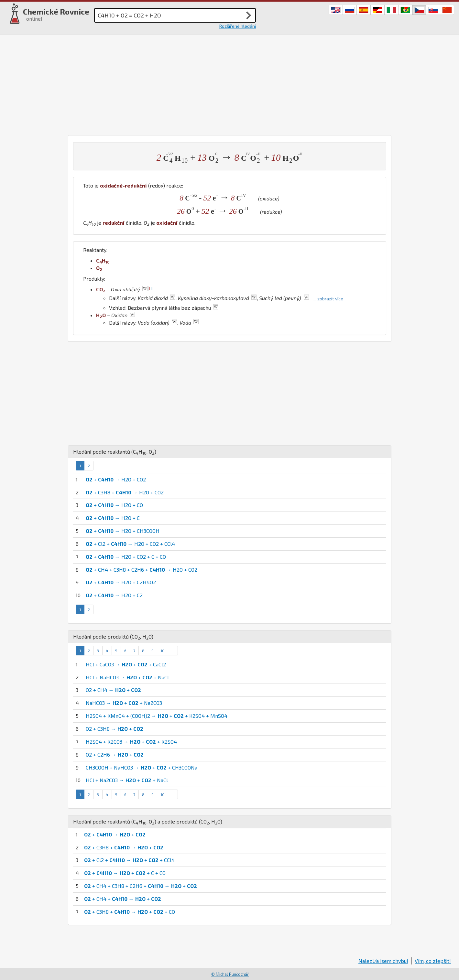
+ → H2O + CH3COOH (123, 531)
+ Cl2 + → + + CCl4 (129, 860)
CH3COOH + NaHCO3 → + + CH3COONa (142, 767)
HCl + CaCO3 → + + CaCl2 (126, 664)
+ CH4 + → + (123, 899)
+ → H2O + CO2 (116, 479)
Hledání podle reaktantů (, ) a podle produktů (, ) (148, 821)
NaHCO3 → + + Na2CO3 (124, 703)
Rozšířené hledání (238, 26)
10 (163, 651)
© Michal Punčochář (230, 974)
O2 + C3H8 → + (115, 729)
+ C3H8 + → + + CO (130, 912)
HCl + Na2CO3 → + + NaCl (127, 780)
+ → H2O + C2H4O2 (121, 582)
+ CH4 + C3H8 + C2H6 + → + (141, 886)
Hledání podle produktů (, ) (113, 636)
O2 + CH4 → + (113, 690)
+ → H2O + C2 (114, 595)
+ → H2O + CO (114, 505)
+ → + (115, 834)
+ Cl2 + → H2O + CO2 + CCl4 (130, 544)
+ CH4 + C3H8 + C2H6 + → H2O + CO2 (142, 570)
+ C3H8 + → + (124, 847)
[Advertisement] (230, 83)
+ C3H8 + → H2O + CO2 (125, 492)
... (173, 651)
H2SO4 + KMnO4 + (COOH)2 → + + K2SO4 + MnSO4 (157, 716)
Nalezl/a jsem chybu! (383, 961)
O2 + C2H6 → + (115, 754)
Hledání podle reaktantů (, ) (115, 452)
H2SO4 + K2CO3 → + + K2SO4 (131, 742)
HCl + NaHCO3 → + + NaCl (127, 677)
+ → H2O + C (113, 518)
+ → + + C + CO (125, 873)
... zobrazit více (328, 299)
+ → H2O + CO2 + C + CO (126, 557)
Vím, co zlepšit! (433, 961)
